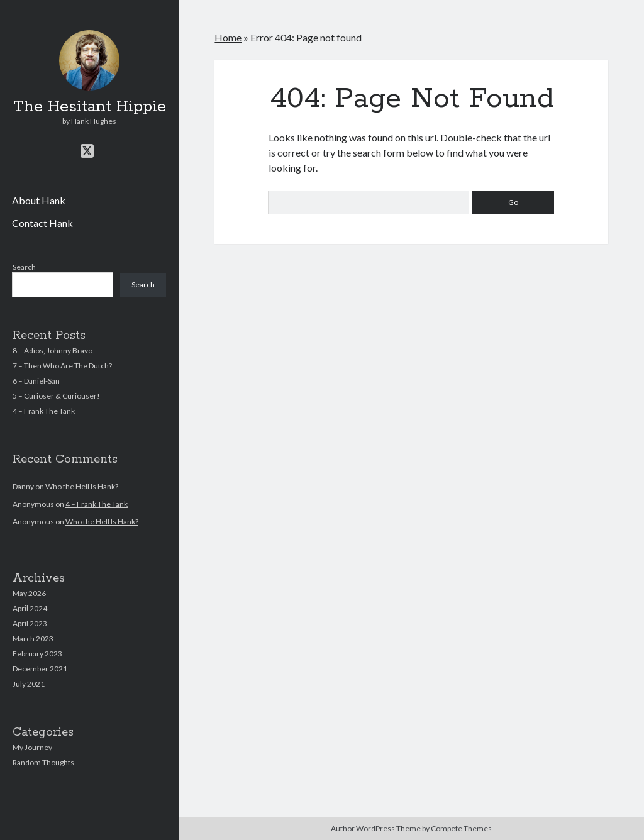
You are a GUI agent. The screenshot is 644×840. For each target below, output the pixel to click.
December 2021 (40, 669)
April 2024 (30, 608)
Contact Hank (42, 223)
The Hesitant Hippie (90, 107)
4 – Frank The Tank (44, 411)
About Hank (39, 200)
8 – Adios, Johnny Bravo (53, 351)
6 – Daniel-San (36, 381)
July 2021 (29, 684)
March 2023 (33, 638)
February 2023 (37, 654)
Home (228, 37)
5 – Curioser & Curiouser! (56, 396)
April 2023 (30, 623)
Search (24, 267)
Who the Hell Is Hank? (82, 486)
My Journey (32, 747)
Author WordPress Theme (376, 828)
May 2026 (29, 593)
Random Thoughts (43, 762)
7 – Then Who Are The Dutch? (62, 366)
